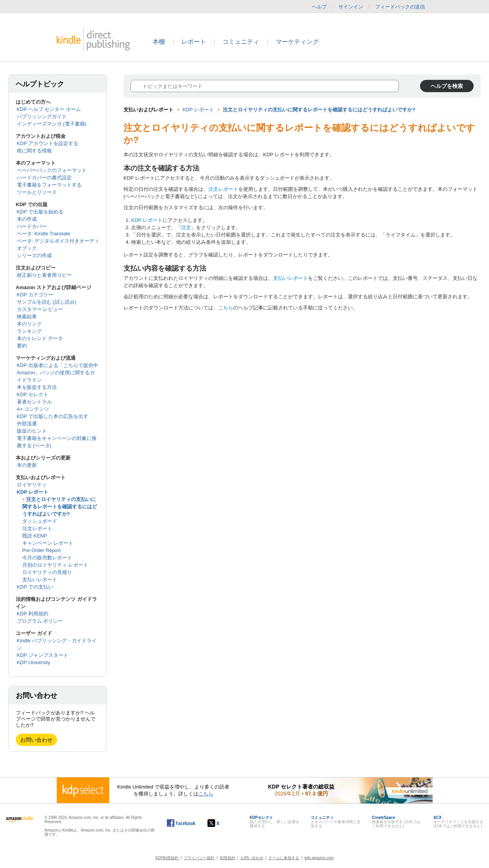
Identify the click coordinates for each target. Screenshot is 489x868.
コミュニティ (241, 42)
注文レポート (37, 528)
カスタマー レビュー (40, 309)
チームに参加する (284, 858)
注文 (186, 227)
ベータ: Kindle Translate (44, 234)
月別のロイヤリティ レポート (55, 565)
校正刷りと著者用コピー (44, 275)
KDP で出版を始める (40, 212)
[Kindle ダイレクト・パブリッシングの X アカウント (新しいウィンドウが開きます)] (221, 823)
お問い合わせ (36, 740)
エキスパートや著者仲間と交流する (336, 822)
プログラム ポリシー (40, 621)
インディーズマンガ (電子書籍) (52, 124)
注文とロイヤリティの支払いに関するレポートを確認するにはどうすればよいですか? (60, 507)
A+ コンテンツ (33, 409)
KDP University (34, 662)
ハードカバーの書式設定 (44, 178)
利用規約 (227, 858)
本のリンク (29, 324)
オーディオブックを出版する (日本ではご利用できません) (458, 822)
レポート (194, 42)
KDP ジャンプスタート (43, 655)
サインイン (351, 7)
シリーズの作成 (34, 255)
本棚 (159, 42)
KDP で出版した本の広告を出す (53, 416)
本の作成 (27, 219)
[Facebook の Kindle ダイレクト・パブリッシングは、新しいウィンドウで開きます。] (181, 823)
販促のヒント (32, 431)
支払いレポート (40, 579)
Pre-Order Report (41, 550)
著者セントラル (34, 402)
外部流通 (27, 424)
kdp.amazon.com (319, 858)
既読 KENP (35, 536)
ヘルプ (319, 7)
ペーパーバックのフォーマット (52, 170)
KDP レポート (33, 492)
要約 (22, 346)
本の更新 (27, 465)
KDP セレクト (33, 394)
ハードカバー (32, 226)
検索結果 (27, 317)
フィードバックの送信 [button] (404, 7)
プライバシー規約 (199, 858)
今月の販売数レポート (47, 558)
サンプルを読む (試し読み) (47, 302)
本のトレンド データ (40, 338)
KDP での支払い (35, 587)
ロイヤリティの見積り (47, 572)
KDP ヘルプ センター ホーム (49, 109)
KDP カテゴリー (35, 295)
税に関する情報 (34, 151)
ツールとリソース (37, 192)
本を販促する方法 (37, 387)
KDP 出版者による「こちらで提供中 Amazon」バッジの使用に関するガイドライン (58, 373)
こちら (226, 308)
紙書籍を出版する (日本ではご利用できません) (396, 822)
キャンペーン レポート (48, 543)
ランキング (29, 331)
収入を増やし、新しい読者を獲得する (275, 822)
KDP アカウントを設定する (48, 143)
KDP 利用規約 (33, 614)
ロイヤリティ (32, 485)
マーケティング (297, 42)
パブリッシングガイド (42, 117)
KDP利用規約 (167, 858)
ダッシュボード (40, 521)
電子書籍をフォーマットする (49, 185)
